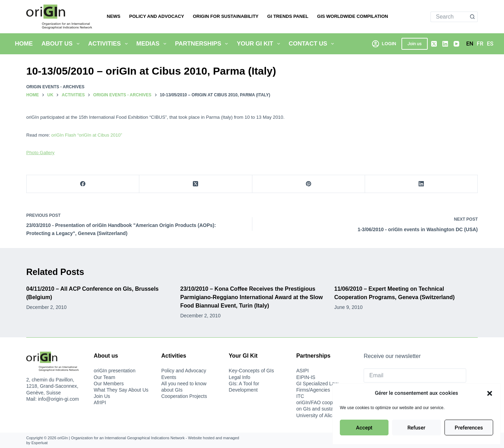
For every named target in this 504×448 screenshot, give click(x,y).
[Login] (384, 44)
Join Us (102, 396)
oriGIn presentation (115, 371)
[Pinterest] (309, 184)
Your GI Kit (260, 44)
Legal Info (240, 377)
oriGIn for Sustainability (226, 16)
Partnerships (203, 44)
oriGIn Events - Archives (55, 87)
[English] (470, 44)
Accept (364, 428)
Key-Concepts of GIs (251, 371)
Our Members (109, 384)
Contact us (313, 44)
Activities (109, 44)
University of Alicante (319, 415)
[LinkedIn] (445, 44)
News (114, 16)
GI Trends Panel (288, 16)
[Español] (490, 44)
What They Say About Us (121, 390)
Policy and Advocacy (157, 16)
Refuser (416, 428)
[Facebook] (83, 184)
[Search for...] (449, 17)
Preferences (469, 428)
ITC (300, 396)
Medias (153, 44)
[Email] (415, 375)
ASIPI (302, 371)
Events (169, 377)
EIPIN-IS (306, 377)
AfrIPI (100, 402)
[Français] (480, 44)
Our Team (104, 377)
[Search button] (472, 17)
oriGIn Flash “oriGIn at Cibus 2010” (87, 135)
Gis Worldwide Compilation (353, 16)
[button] (490, 393)
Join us (415, 44)
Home (24, 44)
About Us (62, 44)
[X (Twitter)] (434, 44)
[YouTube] (456, 44)
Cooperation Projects (184, 396)
